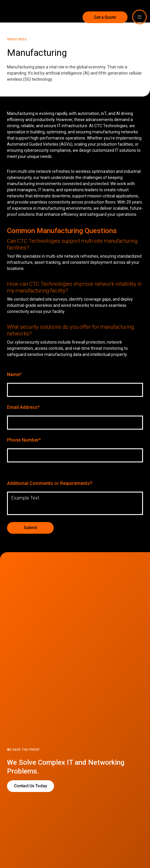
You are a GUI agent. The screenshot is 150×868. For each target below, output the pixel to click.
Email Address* (23, 407)
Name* (14, 374)
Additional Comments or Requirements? (50, 483)
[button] (139, 17)
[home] (18, 11)
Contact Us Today (30, 786)
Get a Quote (104, 17)
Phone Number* (24, 440)
